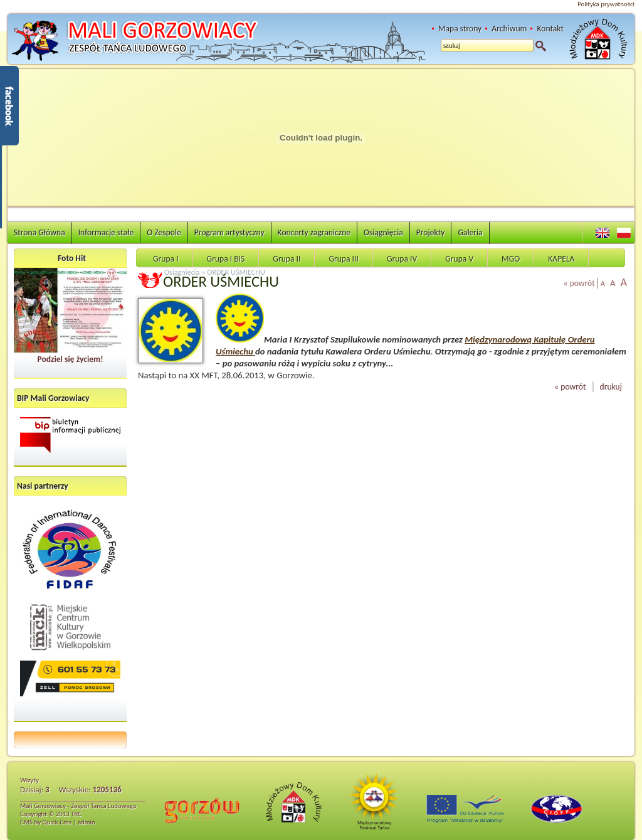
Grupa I (166, 259)
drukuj (611, 387)
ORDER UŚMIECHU (236, 272)
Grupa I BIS (226, 259)
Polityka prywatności (606, 4)
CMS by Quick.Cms (46, 822)
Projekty (431, 232)
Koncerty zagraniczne (314, 232)
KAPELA (561, 259)
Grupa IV (402, 259)
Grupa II (287, 259)
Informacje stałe (106, 232)
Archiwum (509, 29)
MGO (511, 259)
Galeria (470, 232)
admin (87, 822)
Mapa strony (460, 29)
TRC (76, 814)
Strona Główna (39, 232)
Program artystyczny (229, 232)
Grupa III (343, 259)
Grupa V (459, 259)
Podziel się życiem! (70, 359)
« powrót (579, 283)
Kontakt (550, 29)
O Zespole (164, 232)
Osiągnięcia (383, 232)
